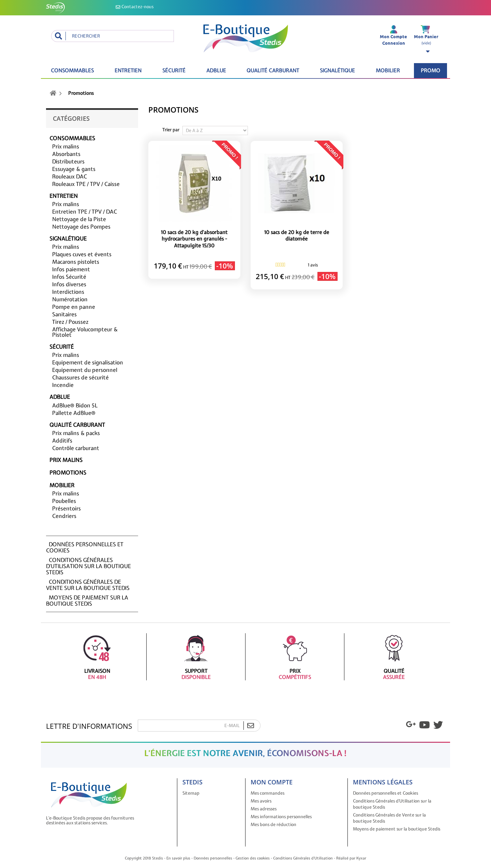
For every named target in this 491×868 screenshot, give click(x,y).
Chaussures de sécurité (80, 377)
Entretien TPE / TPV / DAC (85, 212)
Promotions (68, 473)
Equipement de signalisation (88, 362)
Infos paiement (71, 269)
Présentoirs (66, 508)
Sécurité (174, 71)
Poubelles (64, 501)
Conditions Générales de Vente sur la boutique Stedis (88, 585)
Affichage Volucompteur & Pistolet (85, 332)
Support (196, 657)
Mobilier (388, 71)
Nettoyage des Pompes (81, 227)
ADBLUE (216, 71)
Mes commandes (267, 793)
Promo (430, 71)
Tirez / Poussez (70, 322)
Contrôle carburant (76, 448)
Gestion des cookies (253, 858)
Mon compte (272, 782)
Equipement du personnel (85, 370)
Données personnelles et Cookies (85, 547)
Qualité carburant (273, 71)
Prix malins (66, 146)
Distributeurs (68, 161)
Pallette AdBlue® (74, 413)
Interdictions (68, 292)
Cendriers (64, 516)
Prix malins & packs (76, 433)
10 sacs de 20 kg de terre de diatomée (297, 236)
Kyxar (361, 858)
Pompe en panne (74, 307)
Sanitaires (64, 314)
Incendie (63, 385)
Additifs (62, 440)
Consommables (72, 71)
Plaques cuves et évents (82, 254)
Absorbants (66, 154)
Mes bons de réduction (273, 824)
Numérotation (70, 299)
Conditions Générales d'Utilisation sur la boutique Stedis (88, 566)
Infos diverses (69, 284)
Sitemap (191, 793)
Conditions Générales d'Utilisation (303, 858)
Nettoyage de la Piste (79, 219)
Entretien (128, 71)
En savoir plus (178, 858)
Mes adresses (264, 809)
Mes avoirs (261, 801)
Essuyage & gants (74, 169)
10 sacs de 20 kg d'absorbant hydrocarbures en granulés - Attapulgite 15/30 (194, 239)
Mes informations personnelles (281, 817)
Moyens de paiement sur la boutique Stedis (87, 601)
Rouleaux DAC (70, 176)
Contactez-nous (135, 7)
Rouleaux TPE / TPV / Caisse (86, 184)
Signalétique (337, 71)
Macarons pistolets (76, 262)
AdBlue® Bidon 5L (75, 405)
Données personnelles (213, 858)
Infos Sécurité (69, 277)
